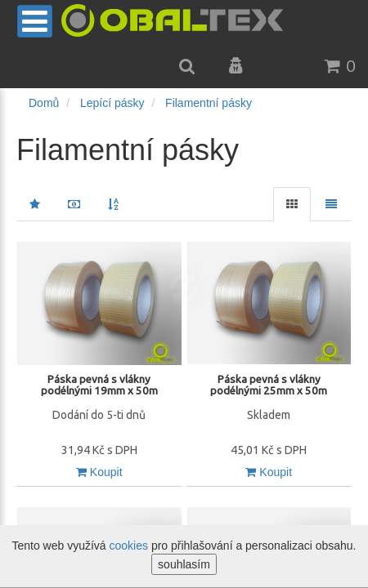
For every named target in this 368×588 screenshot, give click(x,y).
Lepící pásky (112, 103)
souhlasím (184, 564)
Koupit (99, 472)
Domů (44, 103)
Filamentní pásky (209, 103)
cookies (129, 546)
